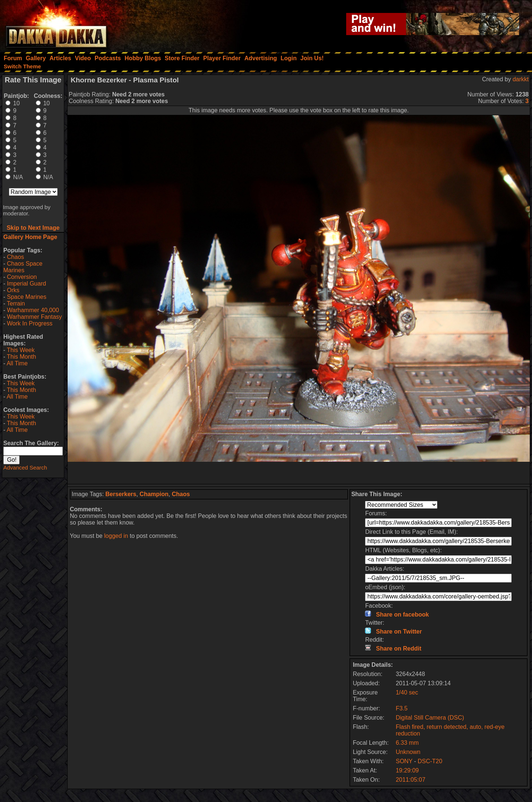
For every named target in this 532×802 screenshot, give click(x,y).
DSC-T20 (430, 761)
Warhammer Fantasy (35, 317)
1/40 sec (407, 692)
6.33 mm (407, 743)
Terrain (16, 303)
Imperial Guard (27, 284)
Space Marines (27, 297)
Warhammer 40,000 (33, 310)
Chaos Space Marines (23, 267)
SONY (404, 761)
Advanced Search (25, 467)
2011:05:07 (410, 780)
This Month (21, 357)
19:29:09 (407, 770)
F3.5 (402, 708)
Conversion (22, 277)
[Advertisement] (299, 473)
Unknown (408, 752)
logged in (116, 536)
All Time (17, 363)
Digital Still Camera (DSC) (430, 718)
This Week (21, 350)
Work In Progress (30, 323)
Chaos (16, 257)
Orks (13, 290)
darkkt (521, 79)
